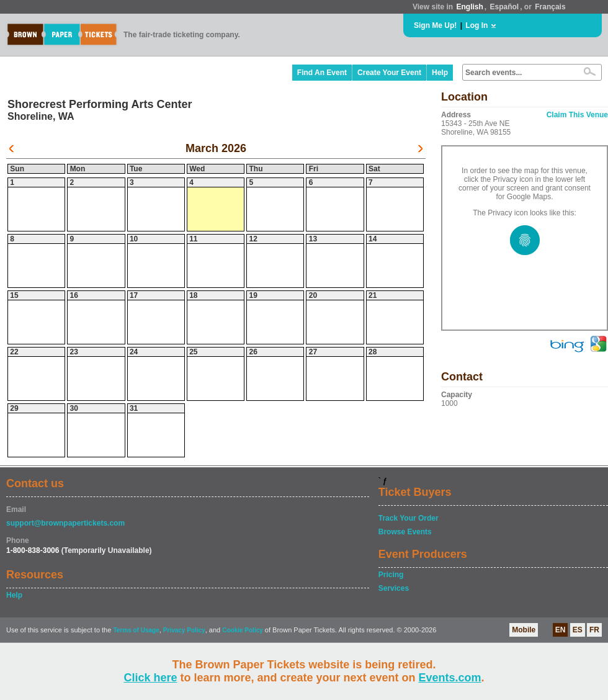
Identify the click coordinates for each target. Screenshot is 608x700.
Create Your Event (389, 73)
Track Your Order (409, 518)
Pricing (391, 575)
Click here (150, 678)
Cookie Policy (243, 630)
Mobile (524, 630)
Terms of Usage (136, 630)
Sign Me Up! (435, 25)
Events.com (450, 678)
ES (578, 630)
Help (440, 73)
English (469, 7)
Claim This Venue (577, 115)
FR (594, 630)
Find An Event (322, 73)
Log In (476, 25)
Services (394, 588)
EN (561, 630)
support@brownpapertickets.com (65, 523)
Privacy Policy (184, 630)
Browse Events (405, 532)
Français (550, 7)
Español (505, 7)
